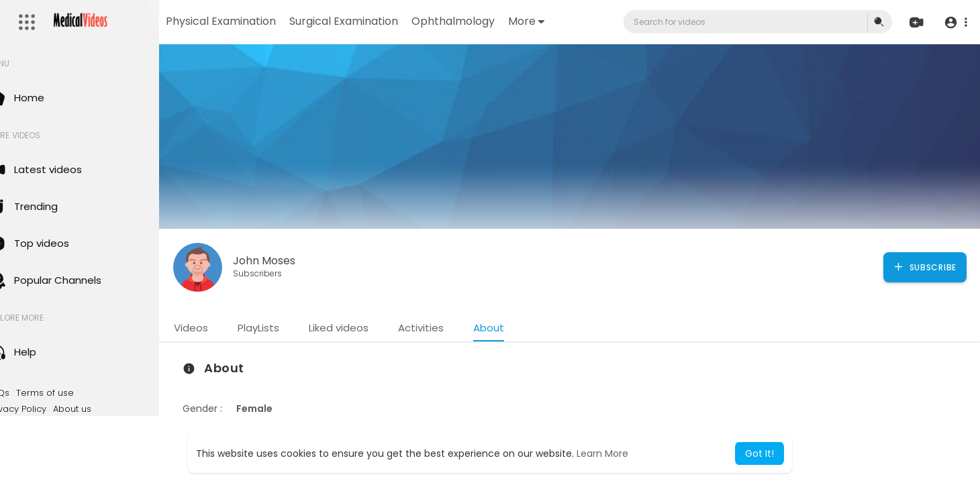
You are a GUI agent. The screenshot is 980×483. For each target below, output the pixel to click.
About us (101, 409)
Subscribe (925, 267)
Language (93, 425)
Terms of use (74, 393)
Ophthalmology (495, 21)
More (569, 21)
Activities (450, 328)
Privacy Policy (46, 409)
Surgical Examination (386, 21)
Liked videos (367, 328)
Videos (220, 328)
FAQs (28, 393)
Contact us (41, 425)
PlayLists (287, 328)
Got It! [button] (759, 453)
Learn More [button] (602, 453)
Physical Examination (263, 21)
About (518, 328)
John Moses (293, 261)
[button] (955, 22)
